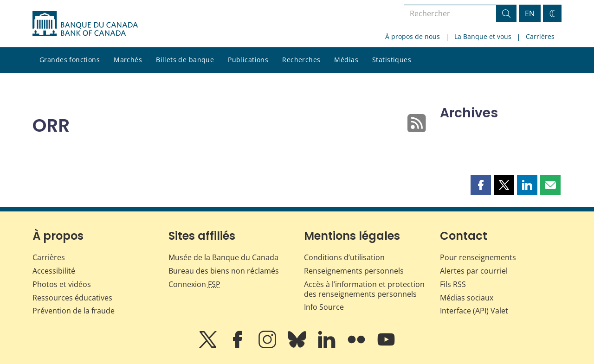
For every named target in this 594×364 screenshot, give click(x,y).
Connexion (194, 284)
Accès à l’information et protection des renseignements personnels (364, 289)
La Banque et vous (483, 36)
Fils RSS (453, 284)
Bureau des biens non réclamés (224, 271)
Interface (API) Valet (474, 311)
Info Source (324, 307)
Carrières (540, 36)
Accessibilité (54, 271)
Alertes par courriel (474, 271)
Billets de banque (185, 60)
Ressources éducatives (72, 298)
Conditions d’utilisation (344, 257)
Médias (346, 60)
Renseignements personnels (354, 271)
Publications (248, 60)
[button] (481, 185)
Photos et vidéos (62, 284)
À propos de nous (413, 36)
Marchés (128, 60)
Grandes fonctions (70, 60)
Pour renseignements (478, 257)
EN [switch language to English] (530, 13)
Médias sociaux (467, 298)
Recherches (301, 60)
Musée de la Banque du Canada (223, 257)
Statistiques (392, 60)
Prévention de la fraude (74, 311)
